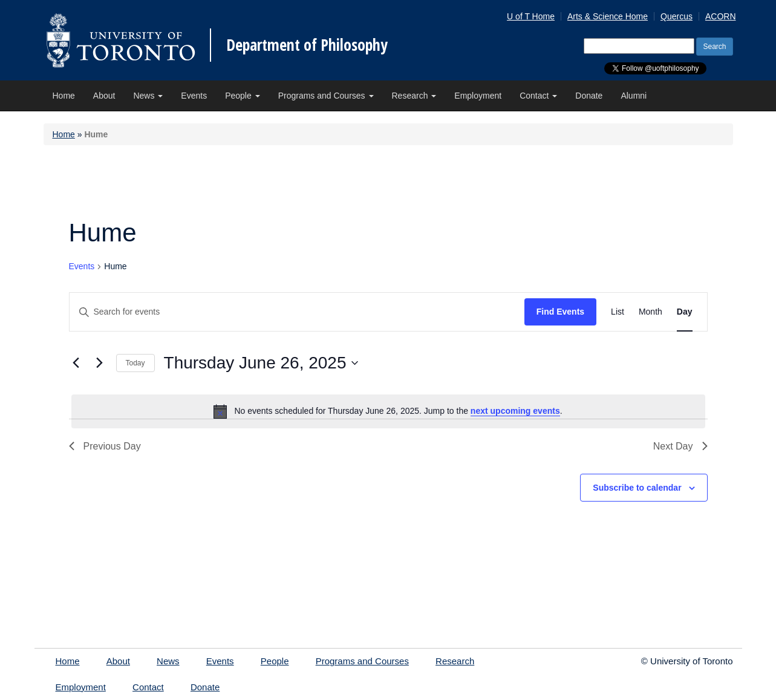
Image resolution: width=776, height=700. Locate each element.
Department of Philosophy (307, 45)
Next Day (680, 446)
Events (194, 96)
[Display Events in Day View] (685, 312)
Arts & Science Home (608, 16)
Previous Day (105, 446)
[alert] (388, 411)
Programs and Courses (326, 96)
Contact (538, 96)
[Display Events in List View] (618, 312)
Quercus (677, 16)
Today (135, 363)
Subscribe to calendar (637, 488)
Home (64, 96)
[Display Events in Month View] (650, 312)
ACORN (721, 16)
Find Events (560, 312)
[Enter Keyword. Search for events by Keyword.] (297, 312)
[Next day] (100, 363)
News (148, 96)
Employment (478, 96)
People (242, 96)
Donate (589, 96)
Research (414, 96)
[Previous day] (76, 363)
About (104, 96)
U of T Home (531, 16)
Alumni (634, 96)
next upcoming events (515, 411)
